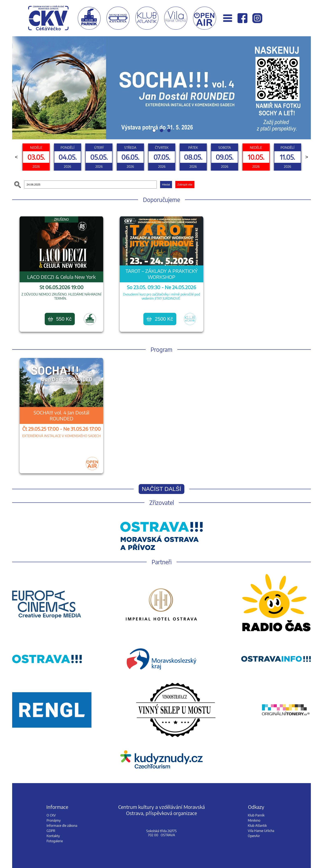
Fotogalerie (55, 841)
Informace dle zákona (62, 826)
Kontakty (53, 836)
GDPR (51, 831)
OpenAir (254, 836)
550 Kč (60, 319)
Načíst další (162, 489)
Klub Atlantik (257, 826)
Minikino (254, 820)
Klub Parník (256, 815)
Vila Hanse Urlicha (261, 831)
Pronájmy (54, 820)
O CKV (51, 815)
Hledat (166, 185)
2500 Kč (160, 319)
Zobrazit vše (185, 185)
